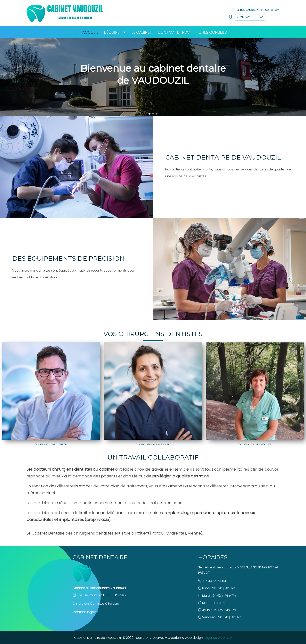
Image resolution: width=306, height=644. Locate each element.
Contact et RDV (250, 17)
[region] (153, 77)
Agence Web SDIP (218, 638)
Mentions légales (85, 612)
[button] (4, 77)
